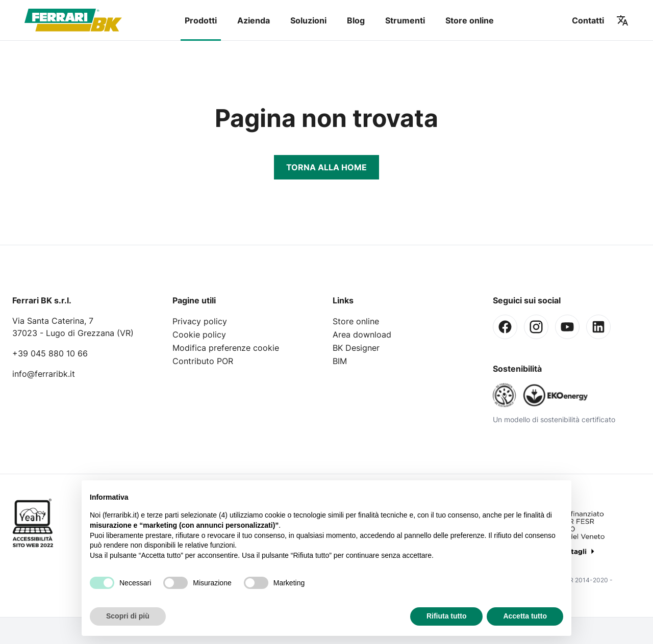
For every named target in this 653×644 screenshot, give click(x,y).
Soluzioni (308, 20)
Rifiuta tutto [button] (447, 616)
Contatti (588, 20)
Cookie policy (199, 334)
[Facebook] (505, 327)
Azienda (254, 20)
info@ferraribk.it (44, 374)
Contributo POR (203, 361)
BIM (340, 361)
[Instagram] (536, 327)
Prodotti (201, 20)
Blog (356, 20)
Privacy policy (200, 321)
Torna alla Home (326, 167)
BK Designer (356, 348)
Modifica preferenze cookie (226, 348)
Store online (470, 20)
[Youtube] (567, 327)
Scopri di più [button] (128, 616)
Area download (362, 334)
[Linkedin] (598, 327)
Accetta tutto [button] (525, 616)
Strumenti (405, 20)
